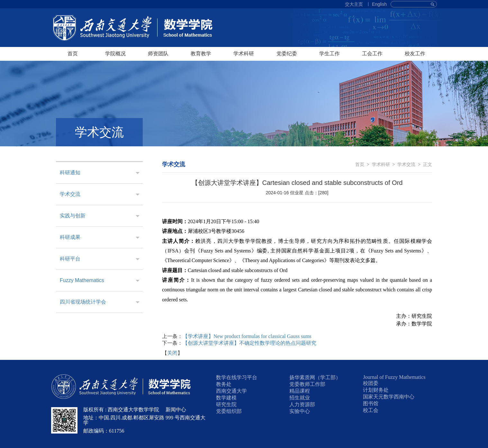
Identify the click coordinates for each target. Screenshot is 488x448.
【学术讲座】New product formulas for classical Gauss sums (247, 336)
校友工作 (415, 54)
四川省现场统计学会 (83, 302)
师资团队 (158, 54)
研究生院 (226, 404)
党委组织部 (229, 411)
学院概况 (115, 54)
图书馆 (371, 403)
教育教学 (201, 54)
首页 (73, 54)
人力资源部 (302, 404)
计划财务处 (376, 390)
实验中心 (300, 411)
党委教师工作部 (307, 384)
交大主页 (354, 4)
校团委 (371, 383)
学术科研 (244, 54)
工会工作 (372, 54)
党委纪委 (287, 54)
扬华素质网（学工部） (315, 377)
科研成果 (70, 237)
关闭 (172, 353)
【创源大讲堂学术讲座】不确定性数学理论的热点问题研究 (249, 343)
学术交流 (70, 194)
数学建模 (226, 398)
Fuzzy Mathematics (82, 280)
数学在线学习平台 (237, 377)
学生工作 (330, 54)
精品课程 (300, 391)
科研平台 (70, 259)
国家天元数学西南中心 (389, 397)
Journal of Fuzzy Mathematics (394, 377)
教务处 (224, 384)
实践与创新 (73, 216)
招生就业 (300, 398)
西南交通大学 (231, 391)
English (379, 4)
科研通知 (70, 173)
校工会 (371, 410)
